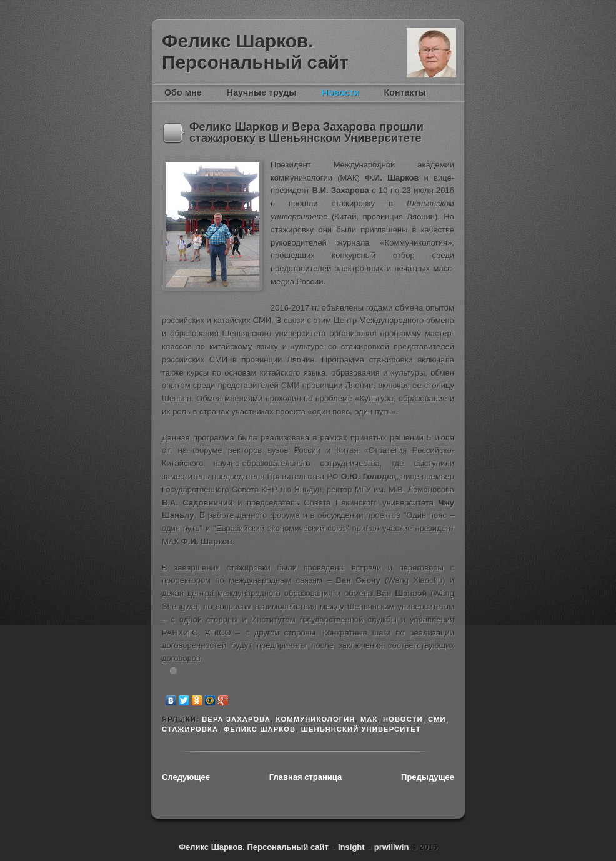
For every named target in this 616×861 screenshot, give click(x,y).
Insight (352, 847)
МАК (369, 719)
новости (403, 719)
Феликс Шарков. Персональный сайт (255, 52)
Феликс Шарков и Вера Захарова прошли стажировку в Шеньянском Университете (306, 132)
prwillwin (390, 847)
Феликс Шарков (431, 53)
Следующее (186, 777)
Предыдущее (428, 777)
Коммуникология (315, 719)
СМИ (437, 719)
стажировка (190, 729)
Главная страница (306, 777)
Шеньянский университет (361, 729)
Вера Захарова (236, 719)
